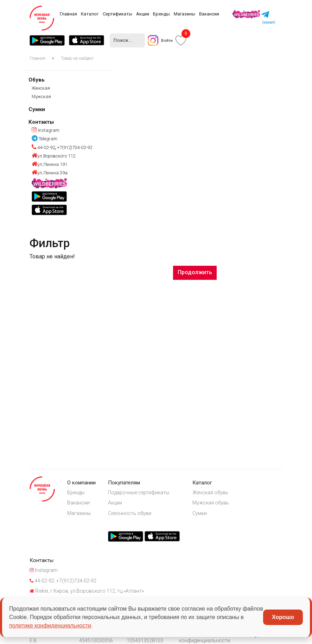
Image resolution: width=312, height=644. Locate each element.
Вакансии (209, 14)
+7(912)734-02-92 (74, 147)
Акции (143, 14)
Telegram (44, 139)
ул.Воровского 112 (53, 156)
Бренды (161, 14)
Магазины (184, 14)
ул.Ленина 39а (50, 173)
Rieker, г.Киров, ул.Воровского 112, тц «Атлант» (87, 591)
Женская (41, 88)
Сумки (37, 109)
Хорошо (283, 617)
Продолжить (195, 272)
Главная (68, 14)
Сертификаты (117, 14)
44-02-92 (43, 147)
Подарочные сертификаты (139, 492)
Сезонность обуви (130, 513)
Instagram (46, 130)
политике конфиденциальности (50, 626)
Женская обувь (210, 492)
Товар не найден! (77, 58)
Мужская (41, 96)
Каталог (90, 14)
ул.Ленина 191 (49, 164)
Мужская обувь (211, 503)
